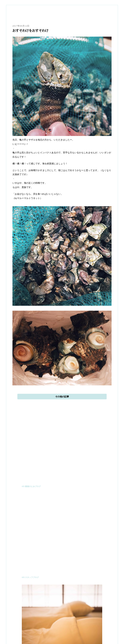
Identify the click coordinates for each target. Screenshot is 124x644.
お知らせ (62, 629)
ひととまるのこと (62, 607)
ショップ (62, 633)
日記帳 (62, 624)
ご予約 (62, 616)
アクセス (62, 620)
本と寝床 (62, 612)
